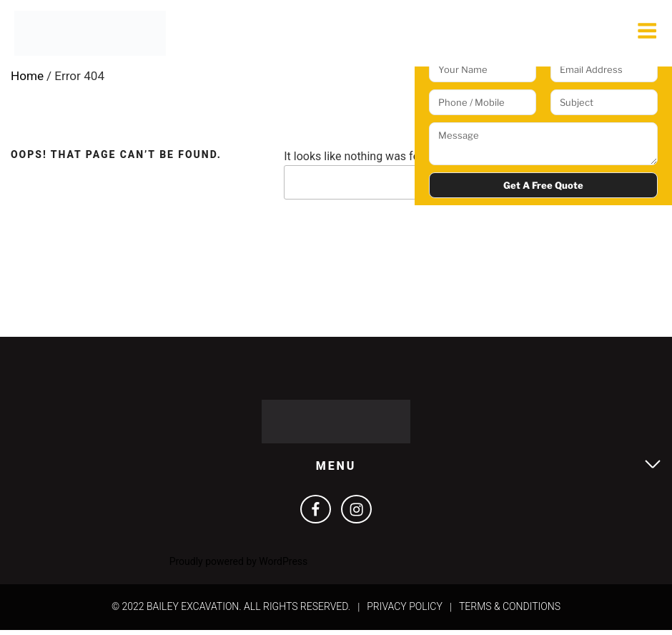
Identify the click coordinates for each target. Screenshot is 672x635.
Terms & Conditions (510, 611)
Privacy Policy (405, 611)
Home (28, 78)
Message (543, 144)
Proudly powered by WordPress (239, 566)
